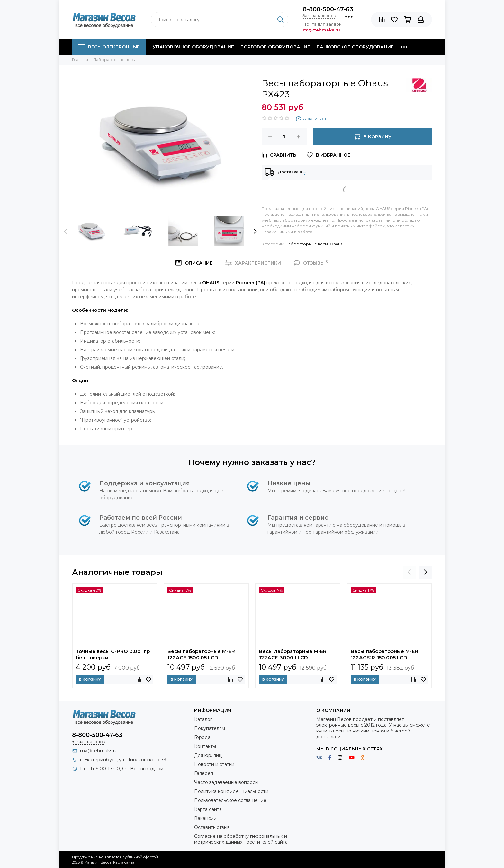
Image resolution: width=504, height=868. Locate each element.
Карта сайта (208, 809)
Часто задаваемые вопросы (226, 782)
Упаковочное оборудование (193, 47)
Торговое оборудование (275, 47)
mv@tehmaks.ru (99, 751)
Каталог (203, 719)
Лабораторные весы (307, 244)
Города (202, 737)
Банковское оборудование (355, 47)
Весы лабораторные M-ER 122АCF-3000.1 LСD (293, 654)
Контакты (205, 746)
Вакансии (205, 818)
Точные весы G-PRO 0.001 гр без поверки (113, 654)
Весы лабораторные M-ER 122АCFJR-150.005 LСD (384, 654)
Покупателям (210, 728)
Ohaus (336, 244)
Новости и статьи (214, 764)
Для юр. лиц (208, 755)
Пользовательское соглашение (230, 800)
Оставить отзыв (212, 827)
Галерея (204, 773)
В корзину (90, 679)
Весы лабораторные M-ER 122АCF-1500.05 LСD (201, 654)
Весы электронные (109, 47)
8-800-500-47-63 (328, 9)
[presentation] (66, 231)
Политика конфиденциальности (231, 791)
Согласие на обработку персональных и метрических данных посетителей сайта (241, 839)
